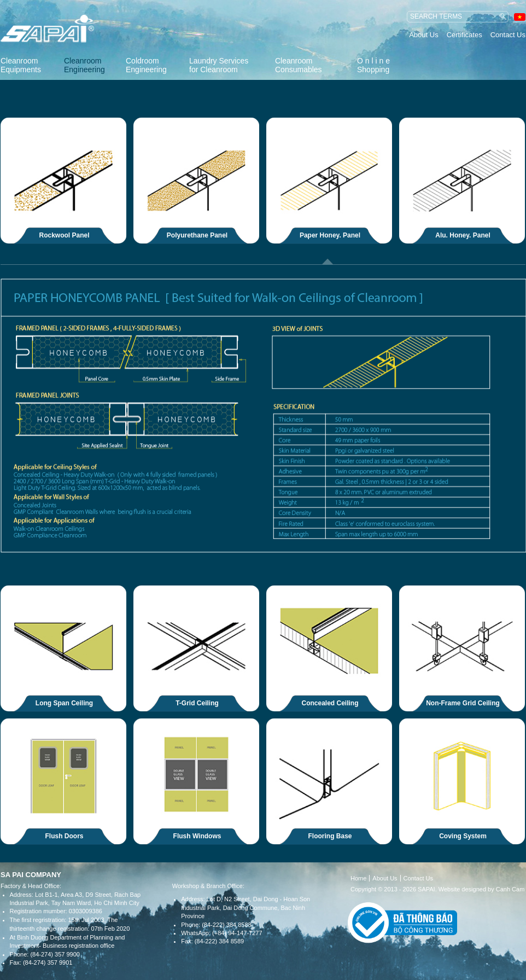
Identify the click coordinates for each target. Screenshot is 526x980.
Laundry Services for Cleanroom (219, 65)
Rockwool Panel (65, 235)
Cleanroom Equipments (21, 65)
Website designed (462, 889)
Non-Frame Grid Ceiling (463, 703)
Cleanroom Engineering (84, 65)
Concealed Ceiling (330, 703)
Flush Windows (197, 836)
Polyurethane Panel (197, 235)
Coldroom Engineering (146, 65)
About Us (423, 35)
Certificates (464, 35)
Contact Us (508, 35)
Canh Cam (510, 889)
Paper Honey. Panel (330, 235)
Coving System (463, 836)
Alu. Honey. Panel (463, 235)
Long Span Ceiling (64, 703)
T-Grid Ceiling (197, 703)
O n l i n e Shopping (373, 65)
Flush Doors (65, 836)
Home (358, 878)
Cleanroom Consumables (299, 65)
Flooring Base (330, 836)
